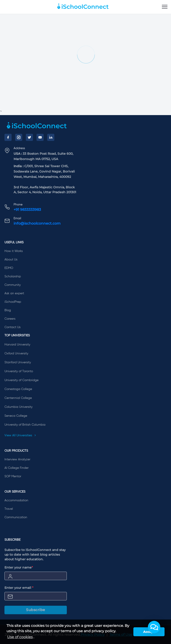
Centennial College (18, 398)
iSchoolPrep (13, 302)
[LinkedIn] (51, 137)
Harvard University (17, 345)
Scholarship (13, 276)
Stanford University (18, 362)
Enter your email (19, 588)
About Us (11, 260)
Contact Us (12, 327)
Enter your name (19, 567)
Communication (16, 517)
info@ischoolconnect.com (37, 223)
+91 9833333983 (27, 210)
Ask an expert (14, 293)
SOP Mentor (13, 476)
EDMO (9, 268)
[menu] (165, 7)
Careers (10, 319)
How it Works (14, 251)
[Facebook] (8, 137)
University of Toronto (19, 371)
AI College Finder (16, 468)
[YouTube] (40, 137)
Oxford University (16, 353)
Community (13, 285)
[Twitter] (29, 137)
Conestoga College (18, 389)
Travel (9, 509)
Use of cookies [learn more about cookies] (20, 637)
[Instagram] (19, 137)
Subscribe (36, 610)
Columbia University (18, 407)
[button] (154, 627)
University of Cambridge (21, 380)
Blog (8, 310)
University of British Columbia (25, 425)
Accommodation (16, 500)
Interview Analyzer (17, 459)
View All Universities (20, 435)
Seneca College (16, 416)
